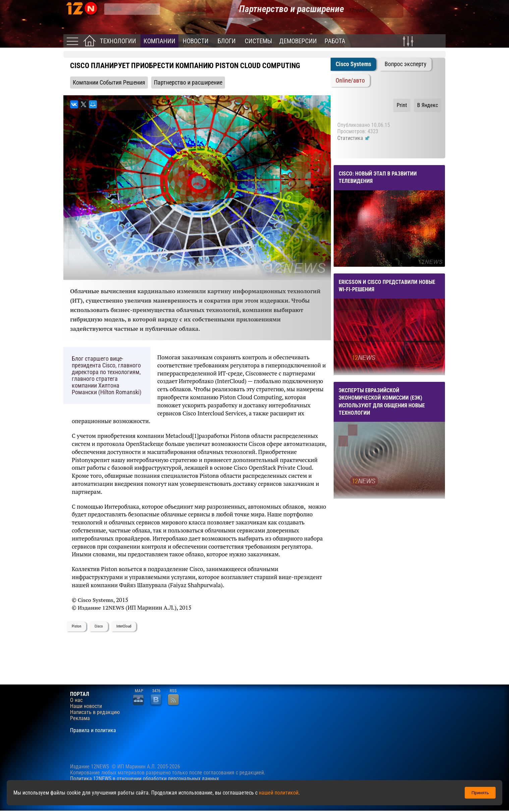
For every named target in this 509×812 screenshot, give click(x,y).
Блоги (227, 41)
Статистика (354, 138)
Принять (480, 793)
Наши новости (86, 706)
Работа (335, 41)
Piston (76, 626)
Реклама (80, 718)
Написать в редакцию (95, 712)
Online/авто (350, 81)
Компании (159, 41)
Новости (196, 41)
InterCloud (124, 626)
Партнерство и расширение (188, 83)
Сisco (99, 626)
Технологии (118, 41)
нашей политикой (279, 793)
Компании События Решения (109, 83)
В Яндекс (428, 105)
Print (402, 105)
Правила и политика (93, 730)
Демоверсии (298, 41)
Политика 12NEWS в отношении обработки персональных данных (145, 779)
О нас (76, 700)
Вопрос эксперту (406, 64)
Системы (258, 41)
